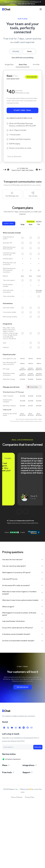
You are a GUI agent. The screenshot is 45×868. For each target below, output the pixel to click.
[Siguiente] (26, 511)
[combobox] (33, 387)
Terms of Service (17, 797)
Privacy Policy (30, 797)
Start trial (9, 223)
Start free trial (22, 110)
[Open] (40, 387)
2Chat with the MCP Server (26, 4)
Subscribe (38, 747)
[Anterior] (19, 511)
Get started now (22, 687)
